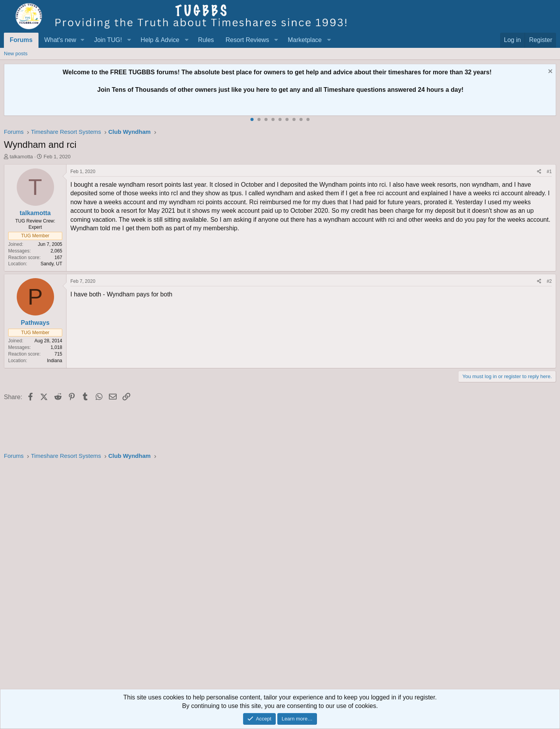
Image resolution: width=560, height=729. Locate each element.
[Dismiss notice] (549, 72)
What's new (60, 40)
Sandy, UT (51, 264)
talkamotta (21, 157)
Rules (206, 40)
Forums (21, 40)
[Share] (539, 172)
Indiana (55, 361)
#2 (549, 281)
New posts (16, 53)
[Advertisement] (237, 577)
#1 (549, 172)
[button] (83, 40)
